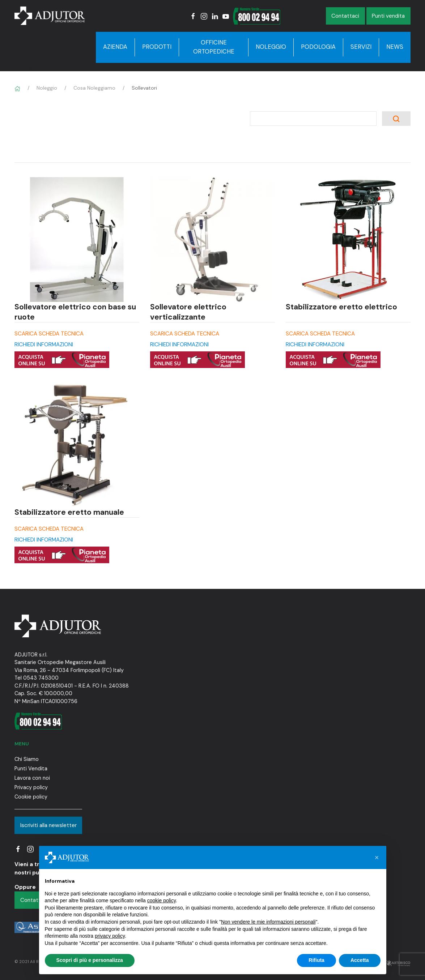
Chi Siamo (27, 759)
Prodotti (157, 47)
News (395, 47)
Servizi (361, 47)
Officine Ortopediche (214, 47)
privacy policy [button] (110, 936)
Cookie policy (31, 797)
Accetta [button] (360, 960)
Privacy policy (31, 787)
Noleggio (271, 47)
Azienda (115, 47)
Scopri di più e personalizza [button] (90, 960)
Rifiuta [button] (316, 960)
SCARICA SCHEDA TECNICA (49, 334)
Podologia (318, 47)
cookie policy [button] (161, 900)
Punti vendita (388, 16)
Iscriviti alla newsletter (48, 825)
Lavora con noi (32, 778)
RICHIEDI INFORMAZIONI (44, 345)
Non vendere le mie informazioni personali (268, 922)
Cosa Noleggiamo (94, 88)
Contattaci (345, 16)
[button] (377, 857)
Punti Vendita (31, 769)
